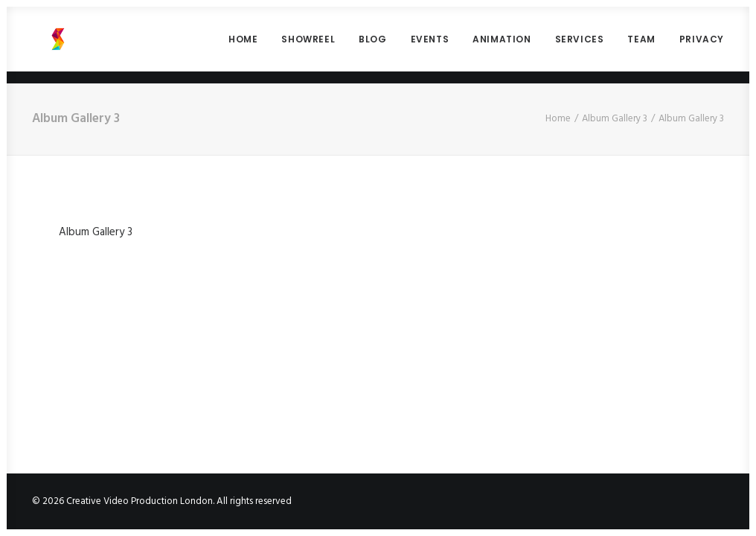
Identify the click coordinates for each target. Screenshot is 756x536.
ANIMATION (502, 45)
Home (558, 119)
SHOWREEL (308, 45)
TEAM (641, 45)
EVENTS (430, 45)
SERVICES (580, 45)
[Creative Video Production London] (44, 45)
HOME (243, 45)
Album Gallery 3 (615, 119)
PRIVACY (702, 45)
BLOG (372, 45)
